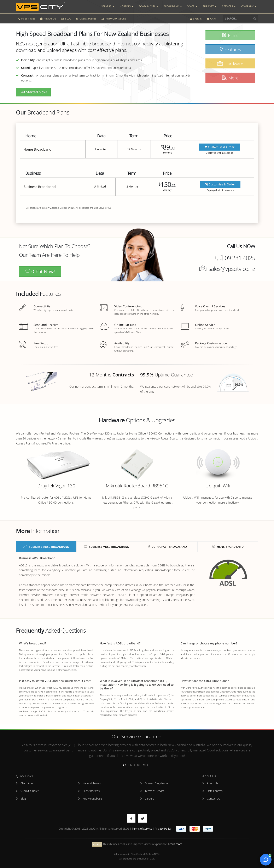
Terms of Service (155, 791)
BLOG (66, 18)
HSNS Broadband (228, 547)
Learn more (175, 844)
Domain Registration (157, 783)
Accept (97, 844)
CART (212, 18)
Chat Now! (40, 271)
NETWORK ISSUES (114, 18)
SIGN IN (196, 18)
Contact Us (213, 799)
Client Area (27, 783)
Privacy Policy (163, 829)
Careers (149, 799)
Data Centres (215, 791)
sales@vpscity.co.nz (232, 269)
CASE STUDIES (86, 18)
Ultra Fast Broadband (167, 547)
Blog (23, 799)
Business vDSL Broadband (107, 547)
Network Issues (92, 783)
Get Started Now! (33, 92)
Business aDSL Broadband (46, 547)
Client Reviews (91, 791)
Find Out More (137, 765)
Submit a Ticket (30, 791)
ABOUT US (48, 18)
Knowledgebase (92, 799)
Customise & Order (219, 147)
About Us (212, 783)
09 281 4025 (27, 18)
